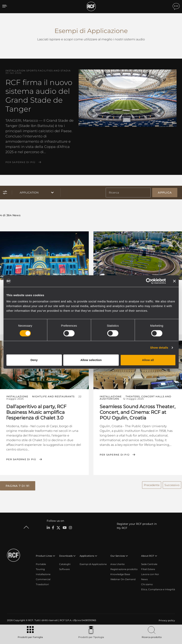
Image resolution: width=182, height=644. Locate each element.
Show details (159, 348)
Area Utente (117, 563)
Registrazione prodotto (124, 568)
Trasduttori (42, 583)
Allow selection (91, 360)
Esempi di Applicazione (93, 563)
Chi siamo (147, 583)
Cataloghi (65, 563)
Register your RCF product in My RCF (137, 525)
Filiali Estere (148, 568)
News (144, 578)
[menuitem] (166, 619)
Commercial (43, 578)
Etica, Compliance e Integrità (158, 588)
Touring (40, 568)
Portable (41, 563)
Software (64, 568)
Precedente (152, 484)
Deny (34, 360)
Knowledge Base (120, 573)
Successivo (172, 484)
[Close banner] (174, 281)
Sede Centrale (149, 563)
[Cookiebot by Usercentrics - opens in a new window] (149, 281)
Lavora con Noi (150, 573)
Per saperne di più (20, 162)
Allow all (148, 360)
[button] (18, 485)
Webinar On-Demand (123, 578)
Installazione (43, 573)
